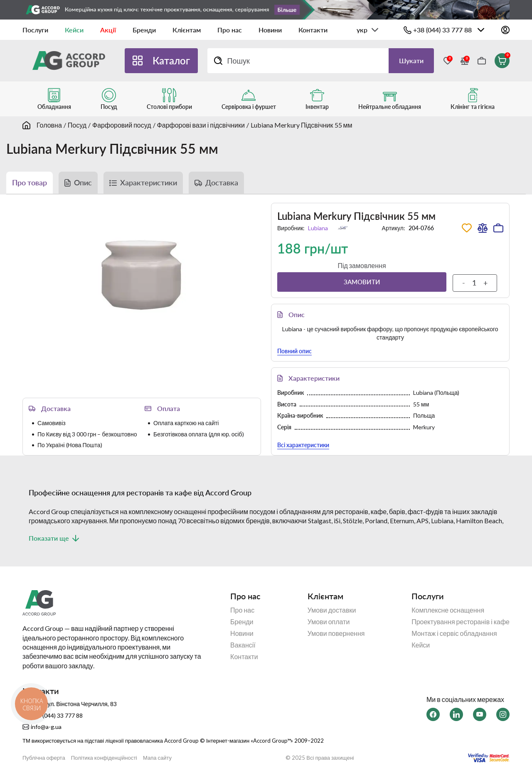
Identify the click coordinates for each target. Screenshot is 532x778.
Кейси (74, 30)
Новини (270, 30)
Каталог (171, 60)
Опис (83, 182)
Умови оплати (329, 622)
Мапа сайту (157, 758)
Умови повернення (336, 633)
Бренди (144, 30)
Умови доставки (332, 610)
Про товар (30, 182)
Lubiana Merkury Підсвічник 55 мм (302, 125)
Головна (49, 125)
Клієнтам (187, 30)
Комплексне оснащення (448, 610)
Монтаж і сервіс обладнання (454, 633)
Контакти (313, 30)
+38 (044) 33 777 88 (442, 30)
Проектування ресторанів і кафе (461, 622)
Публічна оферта (44, 758)
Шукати (411, 60)
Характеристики (149, 182)
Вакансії (243, 645)
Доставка (222, 182)
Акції (108, 30)
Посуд (77, 125)
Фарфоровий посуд (122, 125)
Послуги (35, 30)
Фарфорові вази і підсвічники (201, 125)
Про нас (230, 30)
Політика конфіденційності (104, 758)
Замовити (362, 282)
